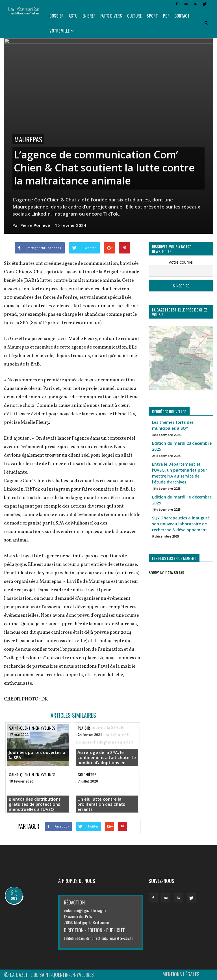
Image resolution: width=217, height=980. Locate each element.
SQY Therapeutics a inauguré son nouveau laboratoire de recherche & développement (181, 524)
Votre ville (62, 31)
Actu (73, 16)
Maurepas (28, 139)
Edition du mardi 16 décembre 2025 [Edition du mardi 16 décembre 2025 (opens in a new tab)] (182, 500)
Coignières (87, 774)
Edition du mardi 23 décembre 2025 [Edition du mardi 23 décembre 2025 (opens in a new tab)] (182, 446)
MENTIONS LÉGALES (181, 974)
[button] (206, 23)
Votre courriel (181, 262)
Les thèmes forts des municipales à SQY (173, 425)
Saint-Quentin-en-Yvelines (32, 728)
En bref (89, 16)
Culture (134, 16)
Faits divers (111, 16)
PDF (166, 16)
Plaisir (84, 728)
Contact (182, 16)
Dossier (57, 16)
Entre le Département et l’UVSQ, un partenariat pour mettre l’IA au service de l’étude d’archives (180, 473)
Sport (152, 16)
